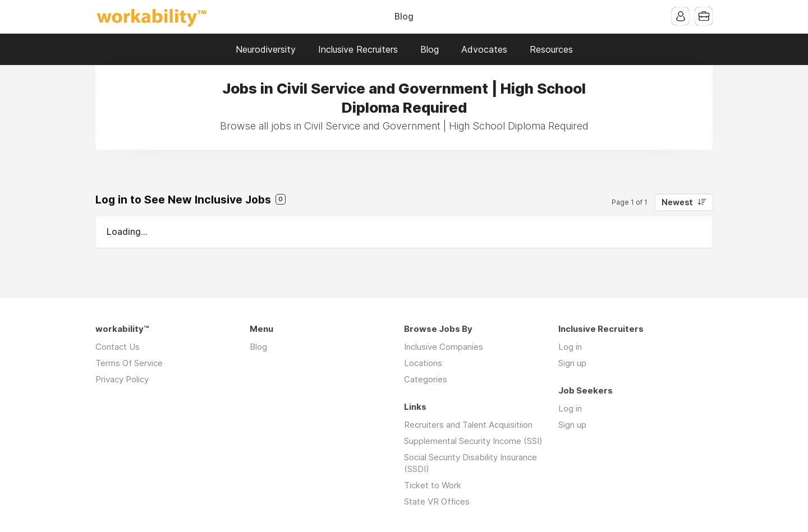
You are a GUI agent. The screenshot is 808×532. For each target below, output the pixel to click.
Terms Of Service (129, 363)
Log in (570, 347)
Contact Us (118, 347)
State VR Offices (437, 501)
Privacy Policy (122, 379)
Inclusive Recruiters (358, 49)
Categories (426, 379)
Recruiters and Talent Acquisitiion (468, 425)
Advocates (484, 49)
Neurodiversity (266, 49)
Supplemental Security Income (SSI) (473, 441)
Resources (551, 49)
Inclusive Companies (444, 347)
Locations (423, 363)
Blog (404, 17)
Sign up (572, 363)
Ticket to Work (433, 485)
